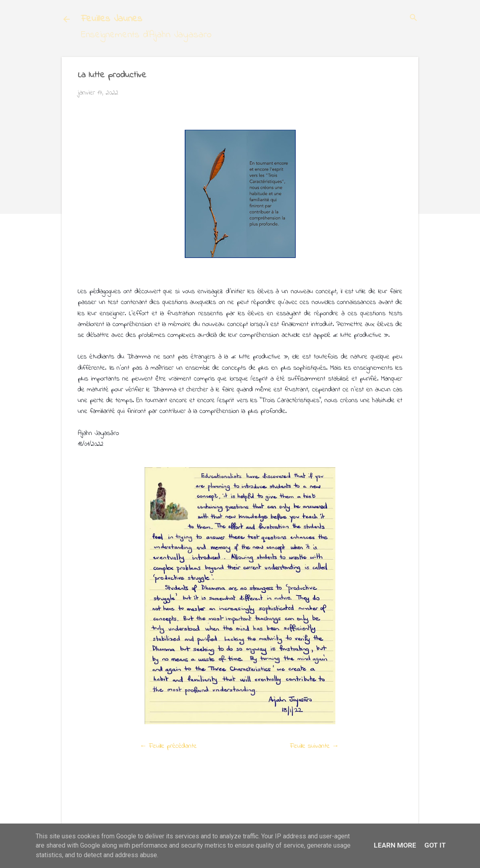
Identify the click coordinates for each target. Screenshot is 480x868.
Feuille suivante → (315, 746)
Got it (435, 845)
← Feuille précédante (168, 746)
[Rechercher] (413, 19)
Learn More (395, 845)
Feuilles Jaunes (112, 19)
